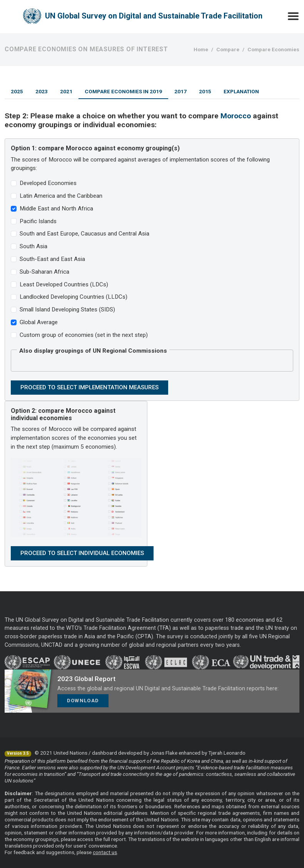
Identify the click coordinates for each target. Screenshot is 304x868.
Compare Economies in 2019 (123, 91)
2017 (180, 91)
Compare (228, 49)
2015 (205, 91)
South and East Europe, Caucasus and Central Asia (84, 234)
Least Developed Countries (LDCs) (64, 284)
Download (83, 701)
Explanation (241, 91)
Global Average (39, 322)
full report (114, 839)
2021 (66, 91)
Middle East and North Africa (56, 209)
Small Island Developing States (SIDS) (67, 310)
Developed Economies (48, 183)
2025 (17, 91)
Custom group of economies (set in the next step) (84, 335)
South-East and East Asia (52, 259)
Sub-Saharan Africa (44, 272)
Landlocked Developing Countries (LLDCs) (73, 297)
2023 (42, 91)
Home (201, 49)
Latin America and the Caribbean (61, 196)
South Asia (33, 246)
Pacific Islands (38, 221)
